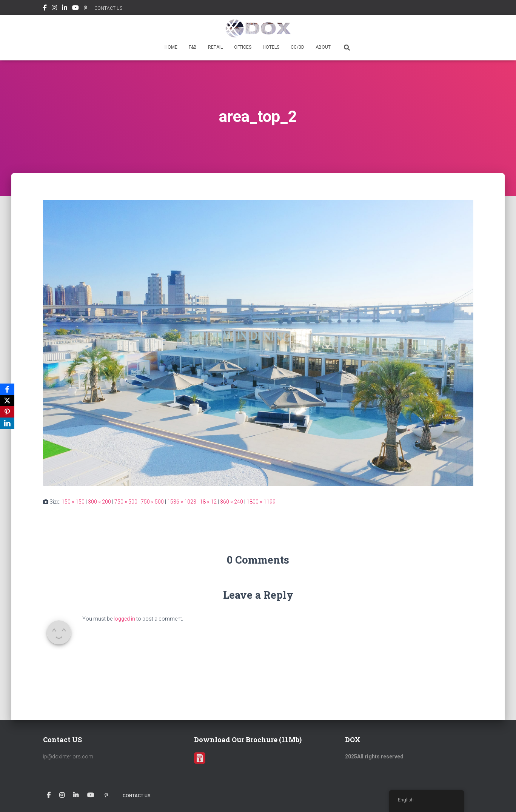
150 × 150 (73, 502)
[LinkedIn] (7, 423)
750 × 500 (126, 502)
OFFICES (243, 47)
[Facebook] (7, 389)
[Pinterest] (7, 412)
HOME (171, 47)
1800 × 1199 (261, 502)
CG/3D (297, 47)
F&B (193, 47)
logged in (124, 619)
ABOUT (323, 47)
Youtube (75, 9)
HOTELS (271, 47)
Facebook (45, 9)
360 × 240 (232, 502)
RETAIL (215, 47)
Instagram (54, 9)
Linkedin (65, 9)
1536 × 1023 (182, 502)
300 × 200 (99, 502)
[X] (7, 401)
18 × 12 (208, 502)
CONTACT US (108, 8)
